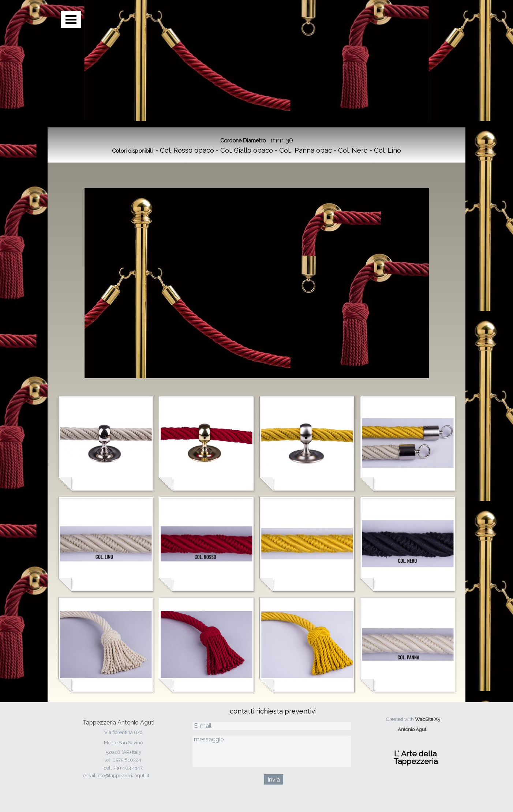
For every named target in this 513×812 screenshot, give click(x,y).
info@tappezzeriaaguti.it (123, 775)
